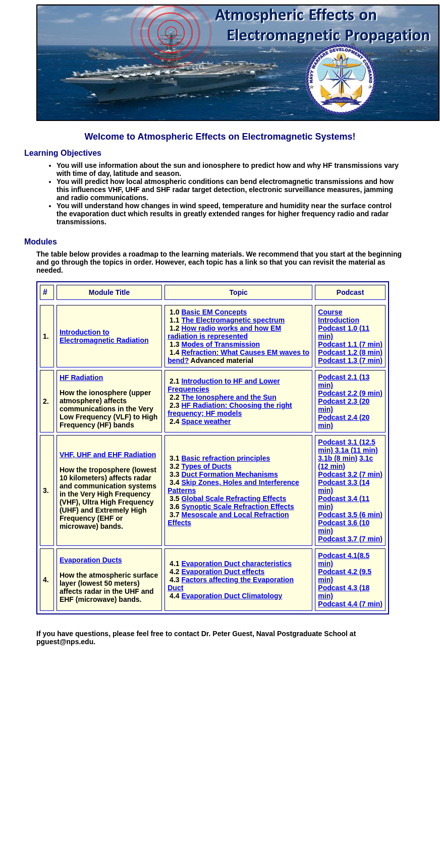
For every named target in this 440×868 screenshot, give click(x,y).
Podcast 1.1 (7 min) (350, 344)
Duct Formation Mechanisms (229, 474)
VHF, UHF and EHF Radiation (108, 455)
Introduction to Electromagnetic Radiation (104, 336)
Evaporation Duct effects (223, 572)
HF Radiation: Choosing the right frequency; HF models (230, 409)
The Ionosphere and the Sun (229, 397)
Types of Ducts (206, 466)
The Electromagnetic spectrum (233, 320)
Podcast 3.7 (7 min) (350, 539)
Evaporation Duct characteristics (236, 564)
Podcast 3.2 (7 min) (350, 474)
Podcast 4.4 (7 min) (350, 604)
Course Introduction (339, 316)
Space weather (206, 421)
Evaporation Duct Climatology (232, 596)
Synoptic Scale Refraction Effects (237, 507)
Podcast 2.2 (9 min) (350, 393)
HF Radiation (81, 378)
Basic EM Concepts (214, 312)
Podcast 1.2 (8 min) (350, 352)
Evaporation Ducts (91, 560)
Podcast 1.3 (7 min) (350, 360)
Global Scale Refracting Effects (234, 499)
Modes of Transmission (221, 344)
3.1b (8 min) (338, 458)
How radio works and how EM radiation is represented (224, 332)
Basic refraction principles (226, 458)
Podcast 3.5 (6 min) (350, 515)
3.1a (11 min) (356, 450)
